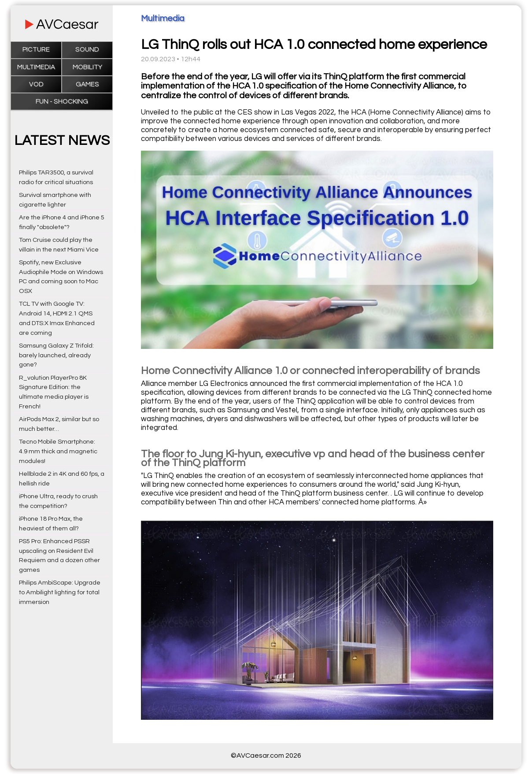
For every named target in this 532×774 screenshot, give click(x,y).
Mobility (87, 67)
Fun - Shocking (62, 102)
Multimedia (36, 67)
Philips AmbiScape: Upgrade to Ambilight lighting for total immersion (60, 592)
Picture (36, 50)
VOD (36, 84)
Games (87, 84)
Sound (87, 50)
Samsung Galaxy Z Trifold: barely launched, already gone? (56, 355)
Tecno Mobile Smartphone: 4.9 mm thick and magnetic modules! (58, 451)
